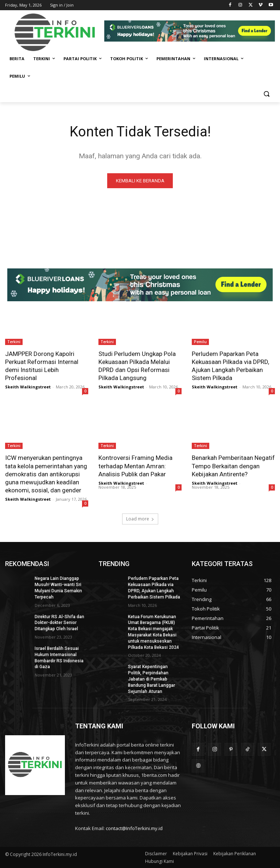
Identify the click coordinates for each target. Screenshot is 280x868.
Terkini (14, 342)
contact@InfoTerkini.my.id (134, 829)
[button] (266, 94)
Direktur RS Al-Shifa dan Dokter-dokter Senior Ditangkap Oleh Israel (59, 623)
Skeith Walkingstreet (28, 387)
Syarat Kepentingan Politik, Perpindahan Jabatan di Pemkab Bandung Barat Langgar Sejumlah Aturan (151, 679)
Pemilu (200, 342)
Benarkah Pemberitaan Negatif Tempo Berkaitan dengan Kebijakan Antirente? (233, 466)
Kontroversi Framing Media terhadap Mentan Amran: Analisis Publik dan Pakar (135, 466)
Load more (140, 519)
